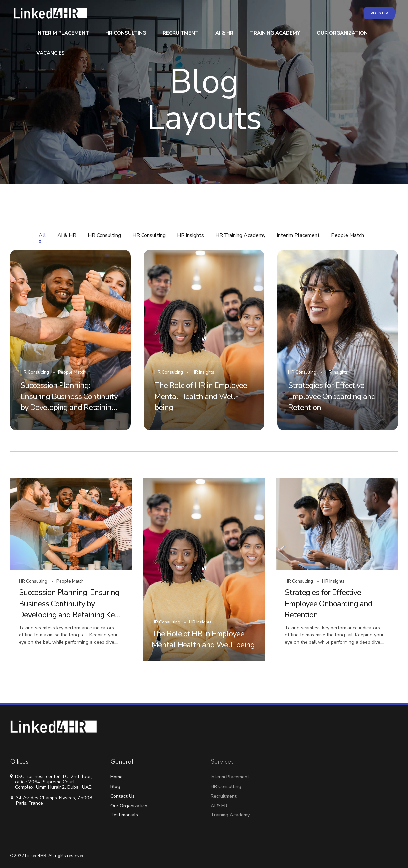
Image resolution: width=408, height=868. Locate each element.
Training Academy (275, 33)
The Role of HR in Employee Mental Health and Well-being (203, 639)
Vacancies (51, 53)
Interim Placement (63, 33)
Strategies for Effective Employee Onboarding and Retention (328, 604)
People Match (70, 581)
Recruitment (181, 33)
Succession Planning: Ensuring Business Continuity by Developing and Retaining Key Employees (69, 609)
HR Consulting (126, 33)
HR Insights (200, 622)
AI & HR (224, 33)
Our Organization (342, 33)
